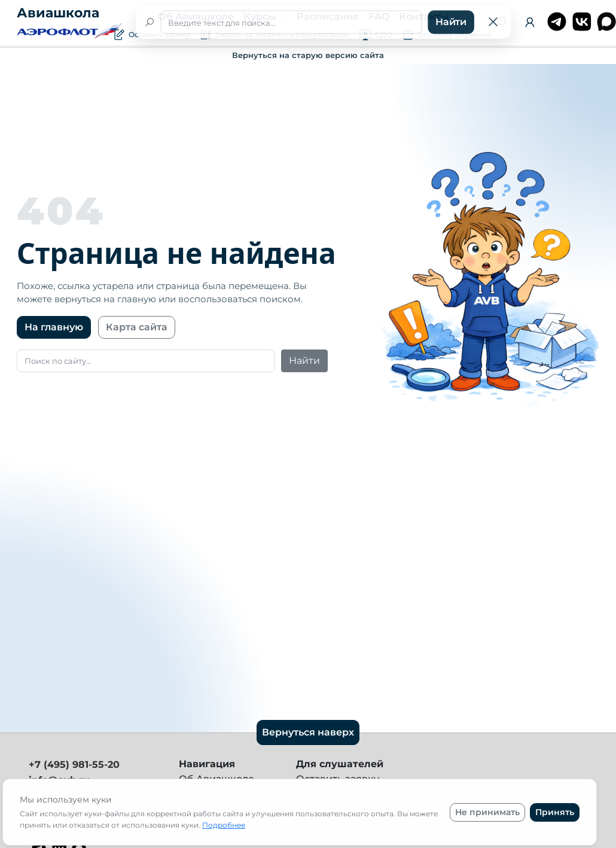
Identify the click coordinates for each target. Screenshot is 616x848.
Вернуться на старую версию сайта (308, 55)
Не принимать (487, 812)
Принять (555, 812)
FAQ (379, 16)
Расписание (328, 16)
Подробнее (224, 825)
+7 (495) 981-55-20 (74, 765)
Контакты (423, 16)
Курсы (261, 16)
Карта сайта (137, 327)
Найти (304, 361)
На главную (54, 327)
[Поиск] (500, 22)
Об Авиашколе (196, 16)
